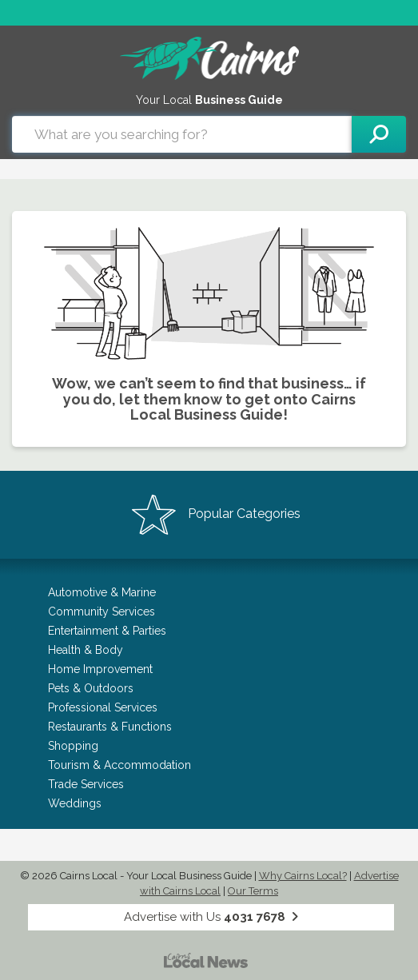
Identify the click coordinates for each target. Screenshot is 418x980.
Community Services (102, 612)
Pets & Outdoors (91, 688)
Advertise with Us (211, 917)
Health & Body (86, 650)
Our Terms (253, 891)
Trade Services (86, 784)
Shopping (73, 746)
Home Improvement (100, 669)
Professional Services (103, 707)
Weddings (75, 803)
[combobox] (182, 134)
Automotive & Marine (102, 592)
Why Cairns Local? (303, 876)
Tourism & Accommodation (119, 765)
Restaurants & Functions (110, 727)
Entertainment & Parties (107, 631)
